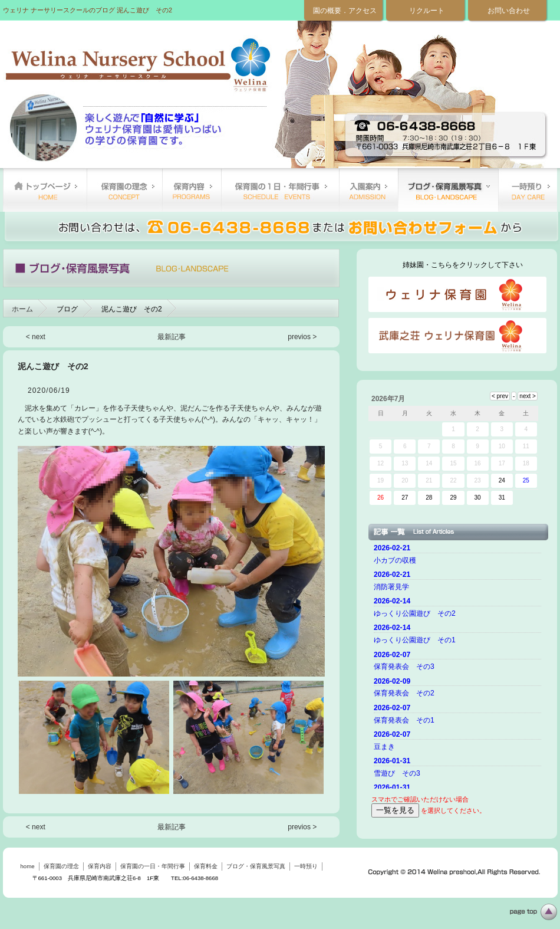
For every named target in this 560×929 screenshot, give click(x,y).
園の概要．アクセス (345, 11)
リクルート (427, 11)
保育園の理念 (124, 190)
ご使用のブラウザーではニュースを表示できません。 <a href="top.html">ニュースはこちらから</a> (459, 665)
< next (36, 337)
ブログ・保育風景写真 (448, 190)
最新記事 (172, 337)
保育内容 (192, 190)
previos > (302, 337)
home (45, 190)
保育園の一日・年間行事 (280, 190)
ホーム (22, 309)
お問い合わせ (509, 11)
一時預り (528, 190)
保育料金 (368, 190)
